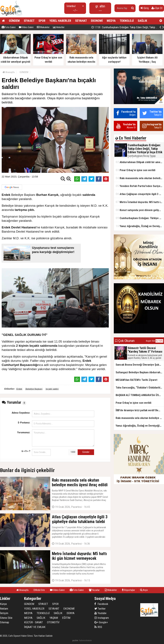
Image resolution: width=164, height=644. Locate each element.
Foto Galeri (9, 27)
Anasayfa (9, 72)
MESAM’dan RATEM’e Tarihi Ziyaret (136, 380)
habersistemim (85, 640)
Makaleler (43, 27)
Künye (3, 604)
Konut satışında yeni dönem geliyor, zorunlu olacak (140, 210)
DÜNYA (71, 613)
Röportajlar (128, 590)
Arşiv (144, 590)
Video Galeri (26, 27)
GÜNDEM (14, 21)
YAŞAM (54, 618)
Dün (154, 341)
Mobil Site (39, 590)
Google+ (101, 622)
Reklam (4, 609)
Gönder (86, 452)
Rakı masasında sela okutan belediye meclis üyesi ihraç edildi (140, 178)
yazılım (75, 640)
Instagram (102, 618)
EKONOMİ (97, 21)
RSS (98, 627)
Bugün (149, 341)
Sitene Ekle (6, 618)
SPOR (42, 21)
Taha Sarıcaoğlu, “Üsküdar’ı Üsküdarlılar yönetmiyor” (140, 388)
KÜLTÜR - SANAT (33, 622)
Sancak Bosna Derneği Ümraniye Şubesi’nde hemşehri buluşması (140, 365)
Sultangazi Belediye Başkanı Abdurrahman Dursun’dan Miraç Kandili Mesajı (140, 372)
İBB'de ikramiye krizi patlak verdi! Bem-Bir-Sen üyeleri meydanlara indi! (140, 410)
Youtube (100, 613)
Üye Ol (157, 8)
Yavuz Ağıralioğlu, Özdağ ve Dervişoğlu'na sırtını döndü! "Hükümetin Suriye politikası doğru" (140, 226)
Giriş (145, 8)
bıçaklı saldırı (52, 389)
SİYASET (29, 21)
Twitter (100, 609)
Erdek (19, 389)
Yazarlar (94, 590)
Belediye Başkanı (34, 389)
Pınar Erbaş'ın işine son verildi (135, 170)
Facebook (101, 604)
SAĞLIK (142, 21)
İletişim (4, 613)
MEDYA (111, 21)
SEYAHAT (81, 21)
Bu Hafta (159, 341)
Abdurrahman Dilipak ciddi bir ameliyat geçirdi (140, 162)
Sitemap (5, 622)
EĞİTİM (66, 618)
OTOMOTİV (53, 622)
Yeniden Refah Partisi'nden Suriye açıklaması (140, 186)
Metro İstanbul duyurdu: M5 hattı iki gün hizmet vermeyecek (140, 202)
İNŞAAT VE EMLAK (35, 627)
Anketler (59, 27)
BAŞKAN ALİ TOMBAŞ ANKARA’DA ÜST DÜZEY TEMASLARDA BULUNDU (140, 395)
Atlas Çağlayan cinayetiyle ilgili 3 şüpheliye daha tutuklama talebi (140, 194)
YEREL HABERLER (60, 21)
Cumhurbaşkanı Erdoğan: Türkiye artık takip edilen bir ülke (140, 218)
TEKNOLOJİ (127, 21)
